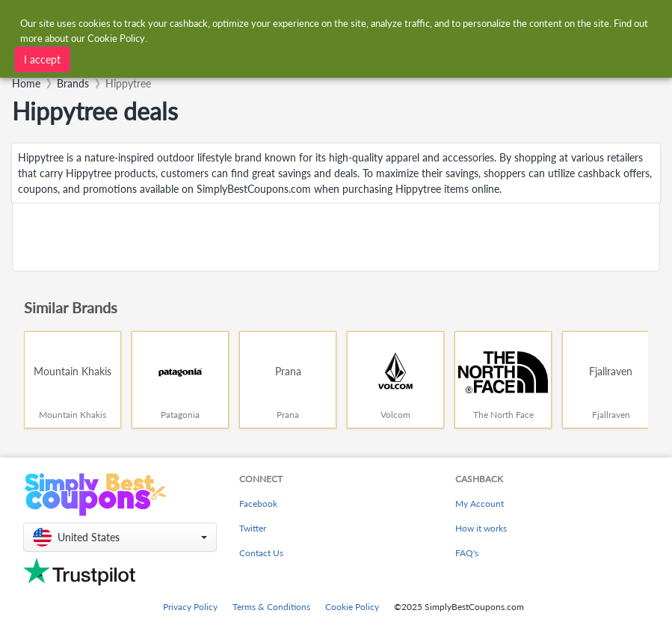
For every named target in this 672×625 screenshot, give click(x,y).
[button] (120, 537)
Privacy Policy (190, 607)
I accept (42, 59)
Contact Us (261, 553)
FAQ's (467, 553)
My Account (480, 504)
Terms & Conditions (271, 607)
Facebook (258, 504)
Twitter (253, 528)
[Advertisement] (336, 237)
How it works (481, 528)
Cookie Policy (352, 607)
